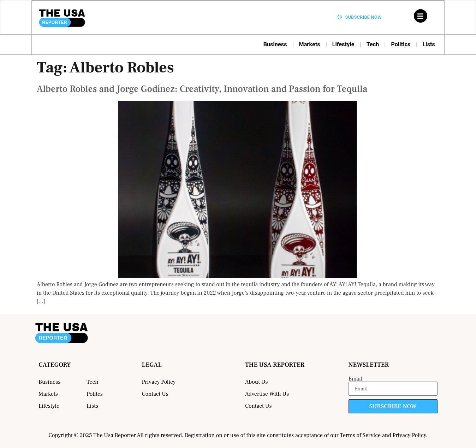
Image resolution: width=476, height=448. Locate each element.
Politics (401, 44)
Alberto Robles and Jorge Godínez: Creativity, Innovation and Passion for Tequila (202, 89)
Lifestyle (343, 44)
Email (356, 379)
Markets (310, 44)
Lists (429, 44)
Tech (373, 44)
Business (275, 44)
